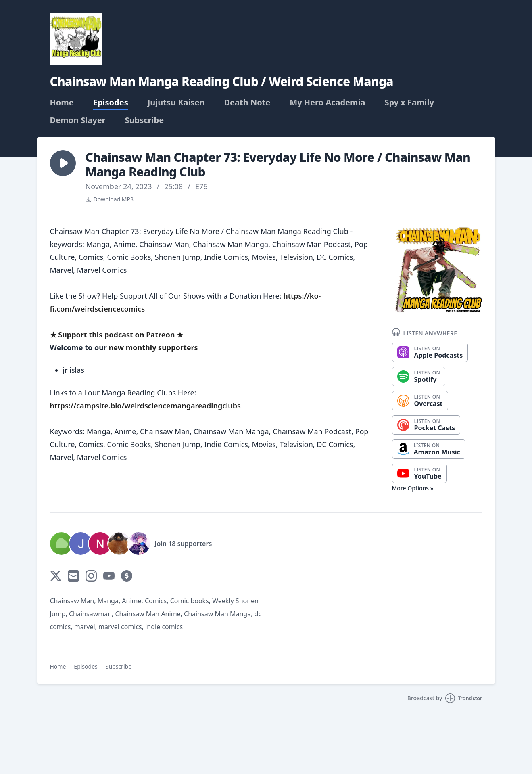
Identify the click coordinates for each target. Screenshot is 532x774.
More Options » (413, 488)
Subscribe (145, 120)
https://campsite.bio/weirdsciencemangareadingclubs (145, 406)
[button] (63, 163)
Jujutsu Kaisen (176, 103)
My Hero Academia (327, 103)
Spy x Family (409, 103)
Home (62, 103)
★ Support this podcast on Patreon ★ (117, 335)
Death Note (247, 103)
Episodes (111, 103)
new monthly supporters (153, 347)
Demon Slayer (78, 120)
